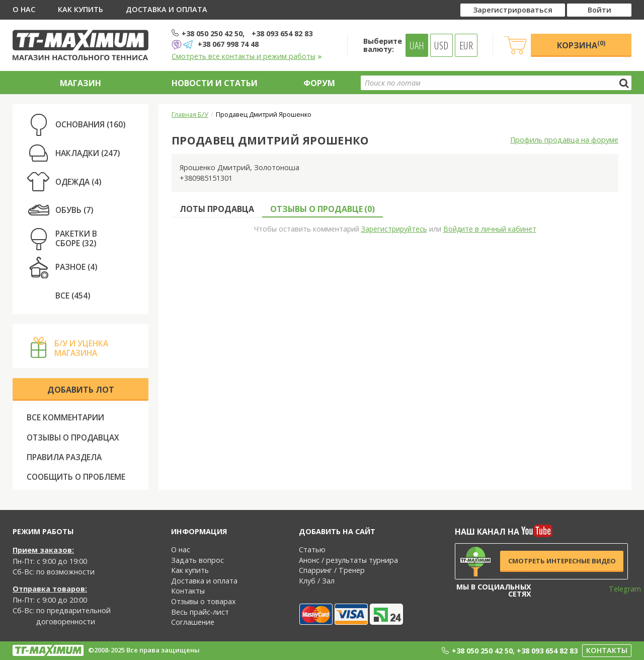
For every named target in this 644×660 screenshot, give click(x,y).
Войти (599, 10)
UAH (417, 45)
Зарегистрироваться (513, 10)
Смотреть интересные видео (562, 561)
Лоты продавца (217, 209)
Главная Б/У (190, 114)
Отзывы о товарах (204, 601)
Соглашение (193, 622)
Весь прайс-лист (200, 612)
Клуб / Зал (317, 581)
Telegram (618, 589)
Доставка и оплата (167, 9)
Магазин (80, 83)
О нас (24, 9)
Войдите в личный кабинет (490, 229)
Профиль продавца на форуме (564, 140)
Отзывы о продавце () (323, 209)
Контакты (188, 591)
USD (441, 45)
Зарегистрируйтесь (394, 229)
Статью (312, 549)
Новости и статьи (215, 83)
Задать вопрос (197, 560)
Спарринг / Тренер (332, 570)
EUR (466, 45)
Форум (319, 83)
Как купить (80, 9)
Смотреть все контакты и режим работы (247, 56)
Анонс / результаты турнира (348, 560)
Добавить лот (81, 390)
